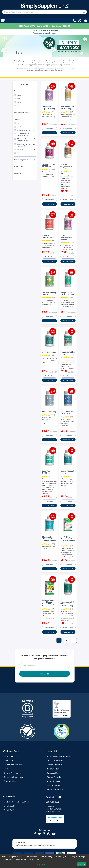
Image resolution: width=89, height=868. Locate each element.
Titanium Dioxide (54, 777)
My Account (9, 756)
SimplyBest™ (10, 806)
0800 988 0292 (53, 802)
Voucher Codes (53, 785)
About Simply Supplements (58, 756)
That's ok (82, 864)
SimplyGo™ (9, 810)
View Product (49, 128)
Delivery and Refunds (13, 765)
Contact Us (9, 760)
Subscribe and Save (55, 760)
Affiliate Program (54, 781)
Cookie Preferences (13, 773)
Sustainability (52, 773)
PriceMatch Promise (55, 789)
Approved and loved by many (44, 32)
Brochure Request (54, 769)
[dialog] (44, 861)
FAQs (6, 769)
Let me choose (39, 864)
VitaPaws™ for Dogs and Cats (17, 802)
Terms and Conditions (13, 777)
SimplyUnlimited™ (54, 765)
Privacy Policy (10, 781)
